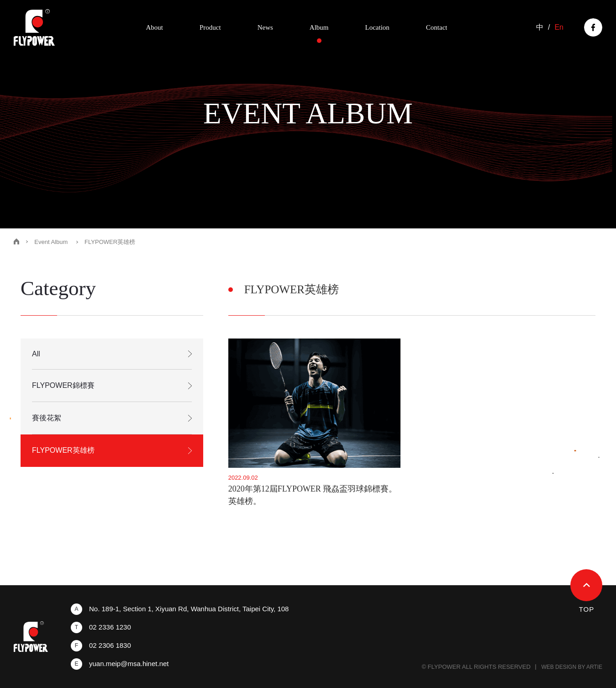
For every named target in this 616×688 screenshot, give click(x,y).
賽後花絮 (47, 418)
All (36, 354)
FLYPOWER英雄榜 (63, 450)
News (265, 27)
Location (377, 27)
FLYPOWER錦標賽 (63, 385)
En (559, 27)
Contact (437, 27)
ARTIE (594, 667)
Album (319, 27)
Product (210, 27)
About (154, 27)
